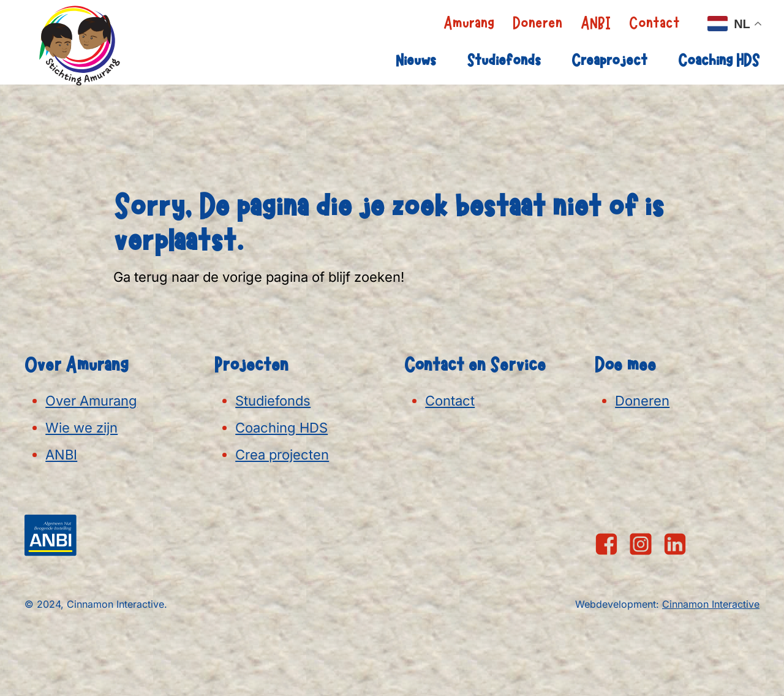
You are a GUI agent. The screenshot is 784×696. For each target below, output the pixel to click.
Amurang (469, 23)
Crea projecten (282, 455)
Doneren (537, 23)
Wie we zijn (81, 428)
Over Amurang (91, 401)
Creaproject (609, 61)
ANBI (596, 23)
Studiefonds (504, 61)
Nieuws (416, 61)
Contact (654, 23)
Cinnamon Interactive (711, 604)
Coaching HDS (719, 61)
